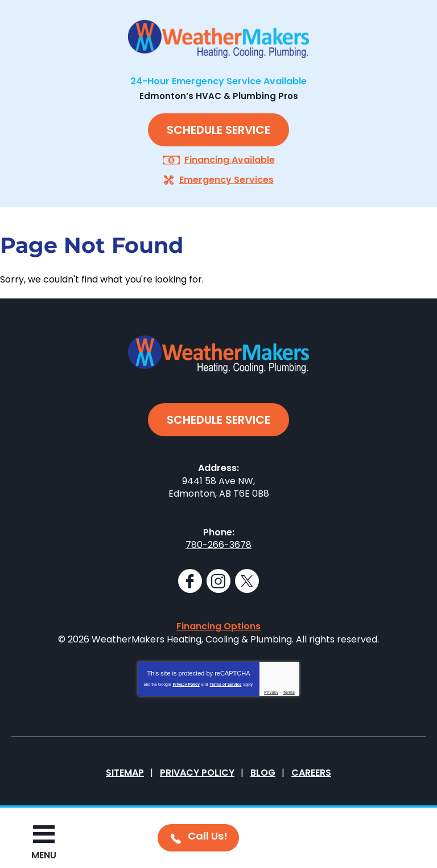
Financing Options (218, 626)
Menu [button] (44, 855)
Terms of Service (225, 684)
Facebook (190, 581)
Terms (289, 692)
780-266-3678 (218, 545)
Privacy (271, 692)
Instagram (218, 581)
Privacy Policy (186, 684)
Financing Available (230, 160)
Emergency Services (226, 180)
